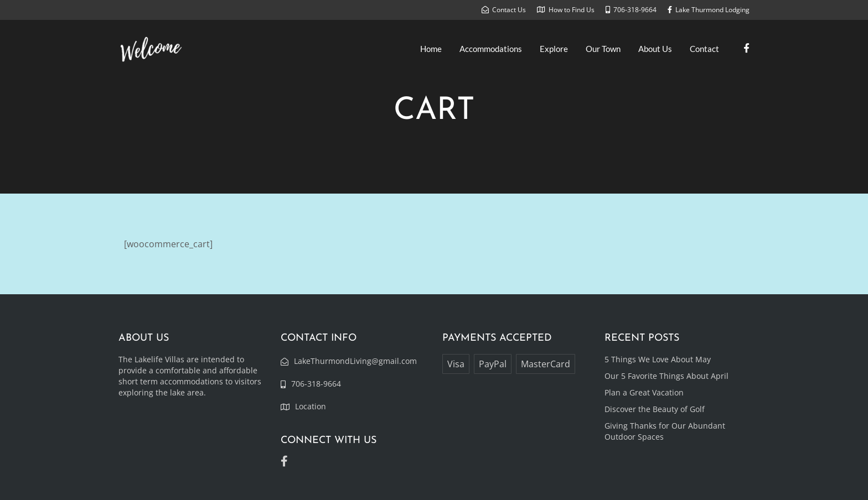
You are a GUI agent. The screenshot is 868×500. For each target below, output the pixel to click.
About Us (655, 49)
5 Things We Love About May (658, 359)
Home (431, 49)
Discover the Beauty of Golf (655, 409)
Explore (554, 49)
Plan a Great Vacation (644, 392)
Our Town (603, 49)
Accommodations (491, 49)
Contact (704, 49)
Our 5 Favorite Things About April (666, 376)
